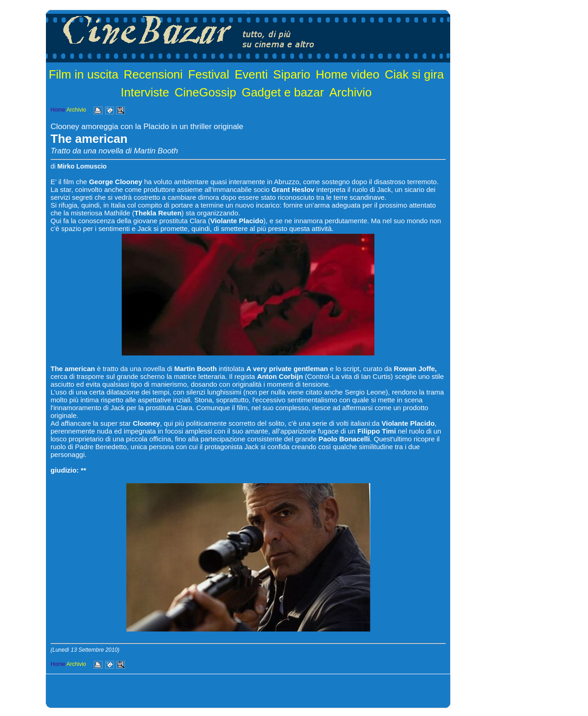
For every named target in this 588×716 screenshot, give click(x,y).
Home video (348, 74)
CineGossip (205, 92)
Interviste (145, 92)
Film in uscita (84, 74)
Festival (209, 74)
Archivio (351, 92)
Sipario (292, 74)
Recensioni (153, 74)
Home (58, 110)
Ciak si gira (415, 74)
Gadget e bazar (283, 92)
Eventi (251, 74)
